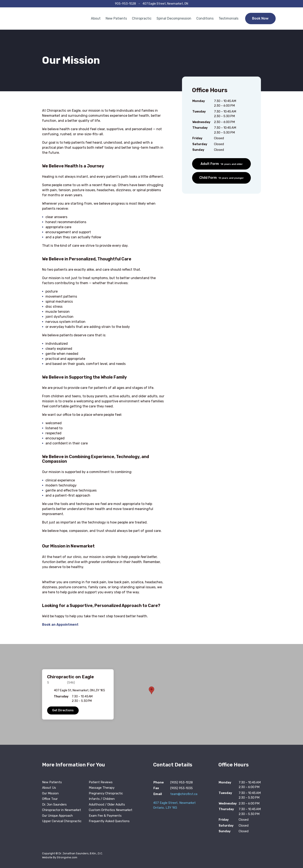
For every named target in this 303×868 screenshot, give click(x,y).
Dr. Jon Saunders (54, 804)
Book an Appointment (60, 625)
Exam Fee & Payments (105, 816)
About (96, 18)
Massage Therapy (102, 788)
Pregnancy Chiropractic (106, 793)
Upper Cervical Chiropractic (62, 821)
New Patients (116, 18)
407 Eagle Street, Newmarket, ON (165, 4)
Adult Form (222, 164)
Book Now (260, 18)
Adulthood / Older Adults (107, 804)
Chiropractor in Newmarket (62, 810)
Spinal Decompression (174, 18)
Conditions (205, 18)
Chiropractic (142, 18)
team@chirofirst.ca (184, 794)
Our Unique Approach (57, 816)
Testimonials (229, 18)
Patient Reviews (101, 782)
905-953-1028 (125, 4)
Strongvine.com (67, 857)
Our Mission (50, 793)
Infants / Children (102, 799)
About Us (49, 788)
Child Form (221, 178)
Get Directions (63, 710)
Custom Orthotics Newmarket (111, 810)
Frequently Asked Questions (109, 821)
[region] (151, 694)
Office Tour (50, 799)
